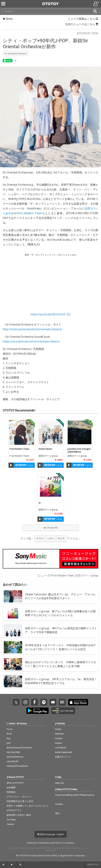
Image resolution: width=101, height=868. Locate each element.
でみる (24, 465)
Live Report (61, 748)
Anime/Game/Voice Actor (19, 748)
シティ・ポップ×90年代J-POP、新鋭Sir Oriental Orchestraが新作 (45, 44)
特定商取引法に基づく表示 (20, 801)
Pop (9, 738)
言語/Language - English (51, 834)
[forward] (20, 865)
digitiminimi (67, 856)
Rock (9, 734)
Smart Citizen (45, 449)
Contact (59, 804)
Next (60, 538)
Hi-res (10, 729)
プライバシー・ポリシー (19, 797)
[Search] (96, 11)
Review (59, 743)
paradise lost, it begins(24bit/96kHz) (79, 450)
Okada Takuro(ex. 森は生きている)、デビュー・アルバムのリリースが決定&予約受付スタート (60, 596)
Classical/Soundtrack (17, 766)
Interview (59, 734)
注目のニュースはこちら (82, 24)
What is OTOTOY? (15, 783)
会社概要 (11, 787)
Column (59, 738)
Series (58, 729)
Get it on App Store (78, 702)
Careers (10, 824)
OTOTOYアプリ (14, 810)
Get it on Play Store (37, 711)
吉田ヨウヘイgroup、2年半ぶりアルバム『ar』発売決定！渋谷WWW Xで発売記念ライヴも (61, 681)
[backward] (3, 865)
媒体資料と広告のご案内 (19, 815)
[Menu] (4, 4)
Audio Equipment (64, 752)
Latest (50, 538)
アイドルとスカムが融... (74, 538)
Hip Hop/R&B (13, 752)
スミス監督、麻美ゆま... (27, 538)
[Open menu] (96, 4)
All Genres (22, 724)
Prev (41, 538)
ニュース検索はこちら (83, 19)
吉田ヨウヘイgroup (48, 456)
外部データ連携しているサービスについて (28, 806)
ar (40, 503)
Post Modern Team (29, 213)
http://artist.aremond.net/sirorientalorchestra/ (32, 329)
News (8, 19)
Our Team (11, 820)
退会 (57, 813)
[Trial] (11, 465)
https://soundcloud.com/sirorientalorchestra (31, 341)
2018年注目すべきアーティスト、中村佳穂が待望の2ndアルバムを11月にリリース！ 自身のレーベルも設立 (60, 647)
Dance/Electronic (15, 757)
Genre (12, 724)
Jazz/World (12, 761)
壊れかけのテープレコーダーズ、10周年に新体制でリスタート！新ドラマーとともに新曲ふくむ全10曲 (60, 664)
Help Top (59, 783)
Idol (9, 743)
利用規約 (11, 792)
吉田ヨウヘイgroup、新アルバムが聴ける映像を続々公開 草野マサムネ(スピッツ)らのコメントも (60, 613)
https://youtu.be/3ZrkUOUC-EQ (50, 314)
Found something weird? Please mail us (75, 795)
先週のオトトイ (63, 757)
